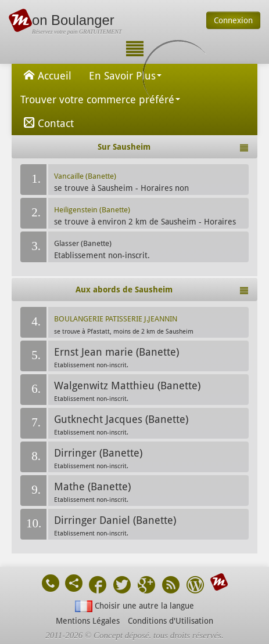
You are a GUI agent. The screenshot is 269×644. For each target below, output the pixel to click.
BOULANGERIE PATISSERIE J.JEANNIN (116, 319)
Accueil (46, 75)
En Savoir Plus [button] (125, 76)
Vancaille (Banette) (85, 176)
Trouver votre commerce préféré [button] (100, 100)
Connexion (233, 20)
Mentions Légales (88, 621)
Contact (47, 122)
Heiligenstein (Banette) (92, 210)
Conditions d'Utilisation (171, 621)
